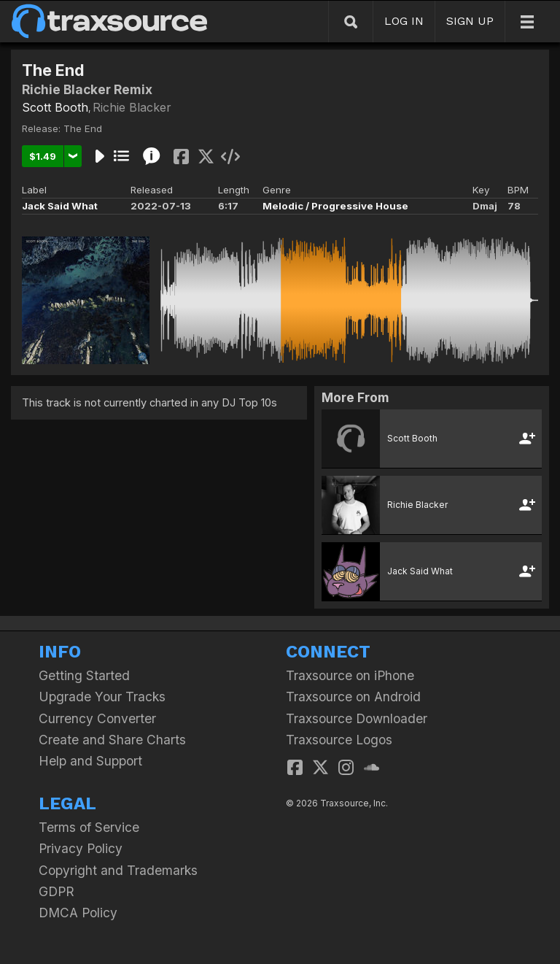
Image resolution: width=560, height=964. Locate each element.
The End (83, 128)
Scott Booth (55, 107)
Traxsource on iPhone (350, 675)
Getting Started (84, 675)
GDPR (57, 891)
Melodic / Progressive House (335, 206)
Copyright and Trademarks (118, 870)
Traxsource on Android (353, 697)
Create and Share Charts (112, 740)
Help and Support (90, 761)
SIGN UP (470, 21)
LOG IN (404, 21)
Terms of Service (89, 827)
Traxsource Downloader (357, 718)
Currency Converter (97, 718)
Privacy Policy (81, 848)
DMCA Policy (78, 913)
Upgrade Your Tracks (102, 697)
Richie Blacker (132, 107)
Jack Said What (60, 206)
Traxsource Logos (339, 740)
